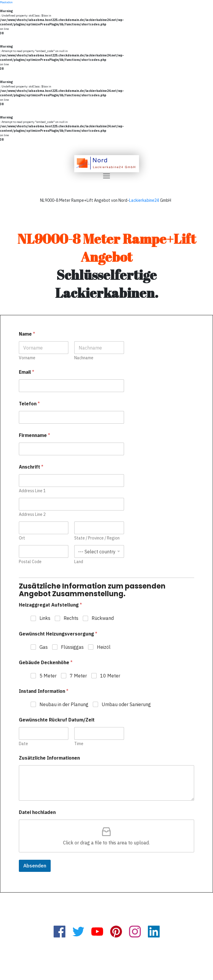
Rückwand (103, 618)
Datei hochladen (37, 812)
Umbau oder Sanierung (126, 704)
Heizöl (104, 647)
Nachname (84, 358)
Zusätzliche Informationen (49, 758)
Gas (44, 647)
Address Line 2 (32, 515)
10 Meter (110, 676)
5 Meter (48, 676)
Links (45, 618)
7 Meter (78, 676)
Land (79, 562)
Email (27, 372)
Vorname (27, 358)
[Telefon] (71, 417)
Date (23, 744)
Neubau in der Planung (64, 704)
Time (79, 744)
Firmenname (34, 435)
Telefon (29, 404)
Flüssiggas (72, 647)
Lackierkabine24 (144, 200)
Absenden (35, 866)
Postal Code (30, 562)
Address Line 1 (32, 491)
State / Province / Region (97, 538)
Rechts (71, 618)
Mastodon (6, 2)
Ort (22, 538)
